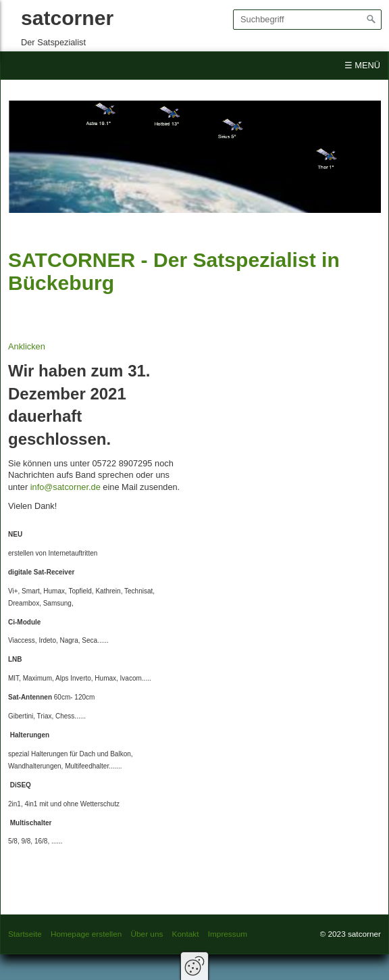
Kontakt (186, 934)
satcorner (67, 18)
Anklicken (27, 346)
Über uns (147, 934)
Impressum (228, 934)
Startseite (25, 934)
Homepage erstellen (86, 934)
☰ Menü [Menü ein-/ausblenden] (362, 65)
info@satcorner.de (66, 487)
